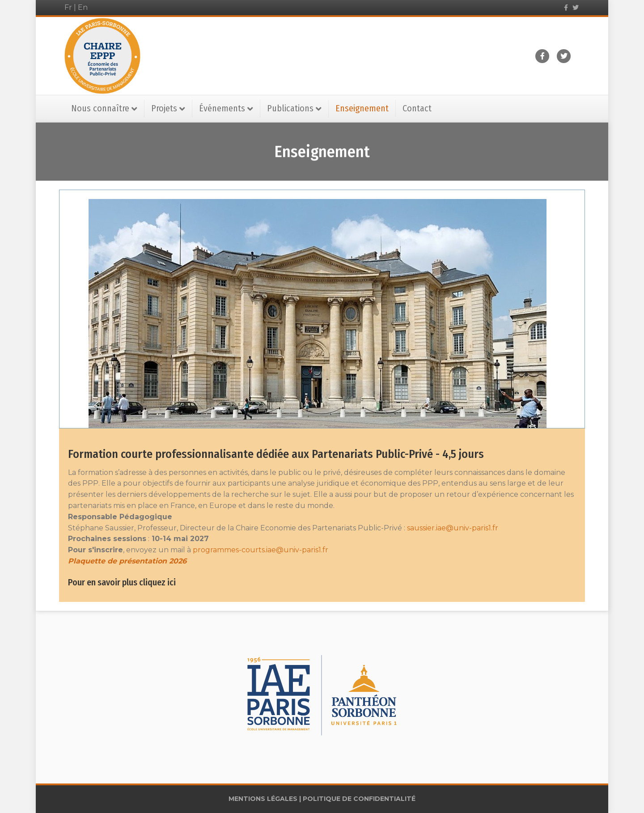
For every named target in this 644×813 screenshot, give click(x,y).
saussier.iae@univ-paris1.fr (453, 528)
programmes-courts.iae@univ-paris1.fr (261, 550)
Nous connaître (100, 108)
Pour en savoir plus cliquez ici (122, 582)
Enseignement (362, 108)
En (83, 7)
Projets (164, 108)
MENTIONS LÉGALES (263, 799)
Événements (222, 108)
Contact (417, 108)
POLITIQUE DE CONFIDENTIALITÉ (359, 799)
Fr (68, 7)
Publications (290, 108)
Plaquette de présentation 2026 (127, 561)
